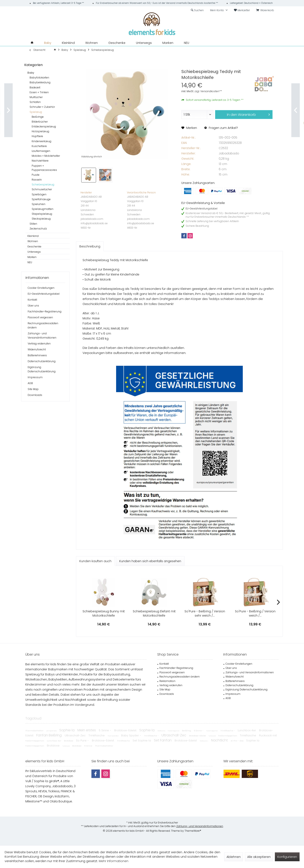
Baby (31, 73)
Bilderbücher (40, 122)
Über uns (33, 306)
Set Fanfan (163, 740)
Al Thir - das (237, 741)
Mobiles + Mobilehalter (46, 156)
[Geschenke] (117, 43)
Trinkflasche (162, 731)
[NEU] (187, 43)
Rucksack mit (268, 735)
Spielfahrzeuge (41, 199)
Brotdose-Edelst (126, 730)
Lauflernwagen (41, 151)
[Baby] (48, 43)
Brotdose (69, 741)
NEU (30, 262)
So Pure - (83, 740)
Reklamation (167, 681)
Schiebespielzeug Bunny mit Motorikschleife (104, 613)
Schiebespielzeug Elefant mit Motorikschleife (154, 613)
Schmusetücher (42, 189)
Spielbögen (39, 194)
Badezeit (35, 87)
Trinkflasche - (228, 731)
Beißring (187, 731)
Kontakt (32, 300)
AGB (30, 383)
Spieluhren (39, 204)
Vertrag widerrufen (39, 344)
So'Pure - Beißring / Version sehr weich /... (205, 613)
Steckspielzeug (41, 219)
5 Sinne (89, 746)
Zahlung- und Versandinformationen (200, 826)
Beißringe (38, 117)
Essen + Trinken (39, 92)
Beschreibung (90, 246)
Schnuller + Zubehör (42, 107)
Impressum (35, 377)
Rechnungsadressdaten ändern (43, 325)
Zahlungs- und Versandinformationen (42, 335)
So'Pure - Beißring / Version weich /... (255, 613)
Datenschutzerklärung (42, 361)
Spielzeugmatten (43, 209)
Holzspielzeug (40, 131)
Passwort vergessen (40, 317)
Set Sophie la (142, 740)
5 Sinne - (105, 730)
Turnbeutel (212, 736)
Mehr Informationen (114, 861)
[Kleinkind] (68, 43)
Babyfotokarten (39, 78)
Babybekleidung (40, 82)
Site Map (33, 389)
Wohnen (33, 241)
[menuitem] (266, 10)
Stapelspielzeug (42, 214)
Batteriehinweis (37, 355)
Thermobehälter (35, 731)
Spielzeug (36, 112)
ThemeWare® (193, 831)
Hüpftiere (37, 136)
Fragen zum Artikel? (221, 128)
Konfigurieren (287, 857)
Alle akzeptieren (259, 857)
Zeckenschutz (38, 229)
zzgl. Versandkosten (207, 91)
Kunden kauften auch (95, 561)
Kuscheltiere (39, 146)
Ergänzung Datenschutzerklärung (42, 369)
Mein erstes (87, 730)
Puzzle (36, 175)
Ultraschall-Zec (75, 735)
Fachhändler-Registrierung (45, 311)
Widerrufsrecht (37, 349)
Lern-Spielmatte (52, 731)
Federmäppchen (174, 731)
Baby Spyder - (132, 735)
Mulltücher (36, 97)
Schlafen (35, 102)
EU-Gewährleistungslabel (44, 294)
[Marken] (168, 43)
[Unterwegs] (144, 43)
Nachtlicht (220, 740)
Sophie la (67, 730)
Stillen (33, 224)
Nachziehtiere (40, 161)
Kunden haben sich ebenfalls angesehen (150, 561)
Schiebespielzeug (43, 184)
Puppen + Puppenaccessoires (44, 168)
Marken (32, 257)
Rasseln (37, 180)
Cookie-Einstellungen (41, 288)
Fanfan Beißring (49, 735)
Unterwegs (34, 252)
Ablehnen (234, 857)
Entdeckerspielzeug (44, 126)
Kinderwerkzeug (41, 141)
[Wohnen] (92, 43)
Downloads (35, 395)
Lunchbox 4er (247, 730)
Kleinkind (33, 236)
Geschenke (34, 246)
